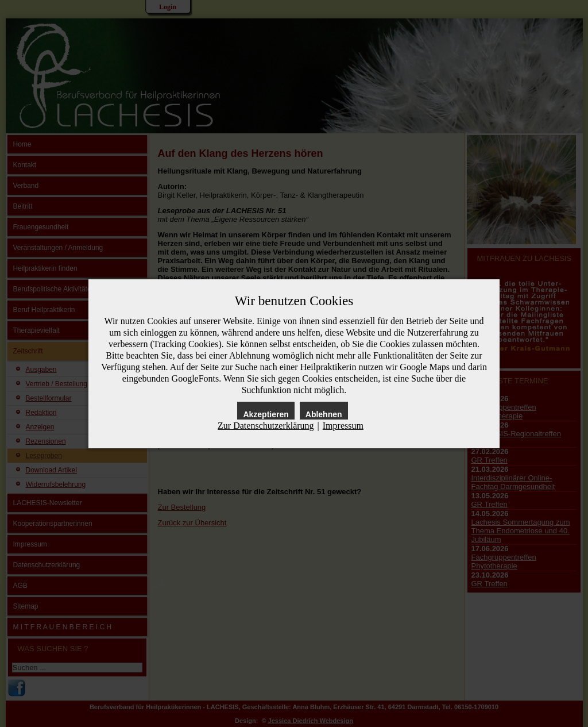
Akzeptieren (266, 414)
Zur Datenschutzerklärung (266, 426)
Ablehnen (324, 414)
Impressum (343, 426)
